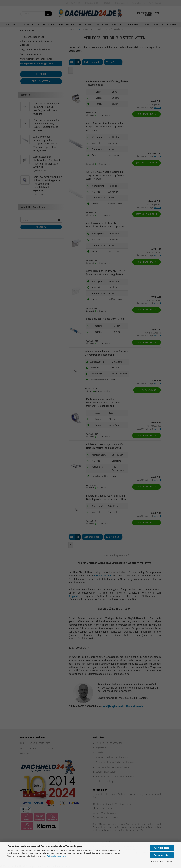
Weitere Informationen (162, 862)
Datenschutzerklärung (57, 856)
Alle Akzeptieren (162, 848)
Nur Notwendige (162, 855)
